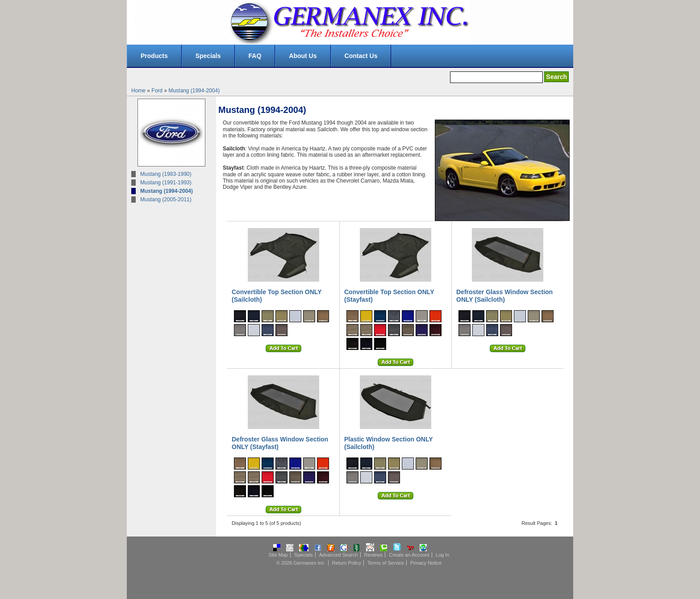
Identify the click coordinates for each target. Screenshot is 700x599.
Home (138, 91)
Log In (443, 555)
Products (154, 56)
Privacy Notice (426, 563)
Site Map (278, 555)
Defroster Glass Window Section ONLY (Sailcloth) (504, 296)
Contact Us (361, 56)
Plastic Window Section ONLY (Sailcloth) (388, 443)
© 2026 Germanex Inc (300, 563)
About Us (303, 56)
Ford (157, 91)
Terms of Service (386, 563)
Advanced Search (339, 555)
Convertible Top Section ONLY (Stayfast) (389, 296)
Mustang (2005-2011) (166, 200)
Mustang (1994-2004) (194, 91)
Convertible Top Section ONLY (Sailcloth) (277, 296)
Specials (208, 56)
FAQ (255, 56)
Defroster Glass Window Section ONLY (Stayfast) (280, 443)
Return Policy (347, 563)
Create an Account (409, 555)
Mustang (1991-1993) (166, 183)
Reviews (374, 555)
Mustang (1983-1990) (166, 174)
